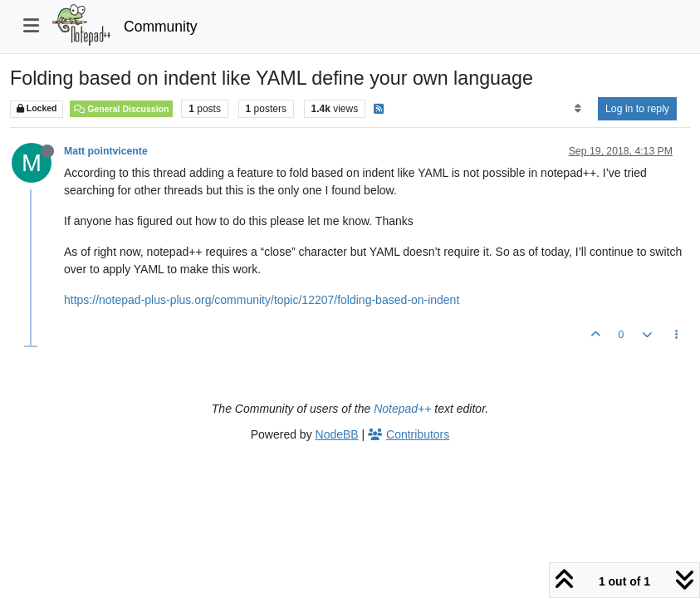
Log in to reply (637, 109)
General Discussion (121, 109)
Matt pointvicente (106, 151)
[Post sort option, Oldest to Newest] (578, 109)
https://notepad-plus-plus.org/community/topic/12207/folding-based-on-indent (262, 300)
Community (161, 27)
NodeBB (337, 434)
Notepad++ (402, 409)
